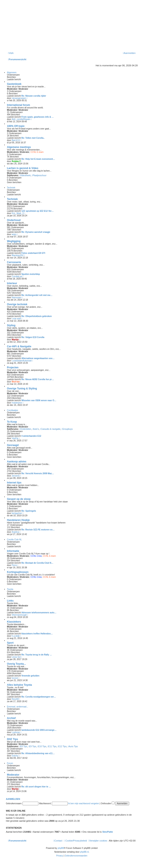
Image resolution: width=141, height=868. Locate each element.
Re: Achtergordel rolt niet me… (37, 295)
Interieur (12, 283)
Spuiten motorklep (31, 274)
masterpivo (17, 403)
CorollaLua (17, 276)
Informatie (13, 551)
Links (10, 601)
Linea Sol (16, 657)
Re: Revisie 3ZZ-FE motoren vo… (38, 530)
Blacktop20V (18, 255)
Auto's (36, 429)
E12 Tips (62, 746)
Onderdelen (25, 429)
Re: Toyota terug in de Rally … (36, 655)
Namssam (17, 298)
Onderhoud (14, 220)
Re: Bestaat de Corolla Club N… (37, 563)
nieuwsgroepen (19, 98)
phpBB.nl (84, 852)
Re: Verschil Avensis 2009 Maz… (38, 473)
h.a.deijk (16, 636)
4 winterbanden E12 (31, 436)
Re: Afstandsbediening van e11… (38, 753)
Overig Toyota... (16, 664)
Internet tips (14, 483)
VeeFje (15, 438)
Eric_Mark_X (18, 213)
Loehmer (16, 732)
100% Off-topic (16, 126)
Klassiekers (14, 622)
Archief (11, 718)
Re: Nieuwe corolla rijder (34, 96)
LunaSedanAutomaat (22, 361)
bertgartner (17, 513)
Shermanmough (19, 615)
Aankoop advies (17, 462)
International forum (18, 105)
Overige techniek (17, 304)
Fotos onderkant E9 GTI (33, 253)
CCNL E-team (37, 152)
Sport (10, 643)
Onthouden (108, 803)
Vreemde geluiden (30, 676)
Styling (11, 325)
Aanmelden (13, 799)
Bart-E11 (16, 140)
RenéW (15, 699)
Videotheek (25, 175)
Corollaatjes (13, 410)
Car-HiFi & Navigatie (19, 346)
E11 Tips (52, 746)
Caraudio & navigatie (50, 429)
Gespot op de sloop (19, 499)
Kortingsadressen (18, 572)
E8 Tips (23, 746)
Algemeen (12, 73)
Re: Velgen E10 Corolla (33, 337)
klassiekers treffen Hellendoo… (37, 634)
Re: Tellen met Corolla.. (33, 138)
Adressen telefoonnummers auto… (39, 613)
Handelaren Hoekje (18, 520)
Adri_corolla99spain (21, 119)
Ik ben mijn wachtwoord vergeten (84, 803)
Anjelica (15, 532)
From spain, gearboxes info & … (37, 117)
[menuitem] (11, 53)
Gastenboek (14, 84)
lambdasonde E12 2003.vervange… (39, 730)
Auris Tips (73, 746)
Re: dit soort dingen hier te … (36, 787)
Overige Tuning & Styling (22, 389)
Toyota (10, 589)
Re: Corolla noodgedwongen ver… (39, 697)
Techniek (11, 188)
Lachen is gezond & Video (23, 168)
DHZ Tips (12, 739)
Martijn (15, 340)
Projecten (13, 367)
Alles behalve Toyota (19, 685)
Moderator (23, 89)
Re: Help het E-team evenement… (38, 159)
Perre (14, 565)
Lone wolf (16, 319)
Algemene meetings (19, 147)
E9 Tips (32, 746)
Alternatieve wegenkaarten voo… (38, 358)
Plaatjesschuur (39, 175)
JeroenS (16, 476)
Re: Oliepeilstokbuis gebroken (36, 316)
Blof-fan (16, 382)
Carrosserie (14, 262)
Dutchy (15, 756)
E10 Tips (42, 746)
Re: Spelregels (29, 511)
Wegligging (14, 241)
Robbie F (16, 161)
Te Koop (12, 422)
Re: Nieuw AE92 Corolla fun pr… (38, 379)
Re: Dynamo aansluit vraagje (36, 232)
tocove (15, 678)
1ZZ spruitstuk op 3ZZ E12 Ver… (37, 211)
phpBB (61, 848)
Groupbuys (67, 429)
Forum (10, 763)
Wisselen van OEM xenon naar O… (39, 400)
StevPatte (107, 832)
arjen (14, 234)
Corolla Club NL (14, 540)
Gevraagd (13, 445)
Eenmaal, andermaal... (18, 707)
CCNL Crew (36, 556)
